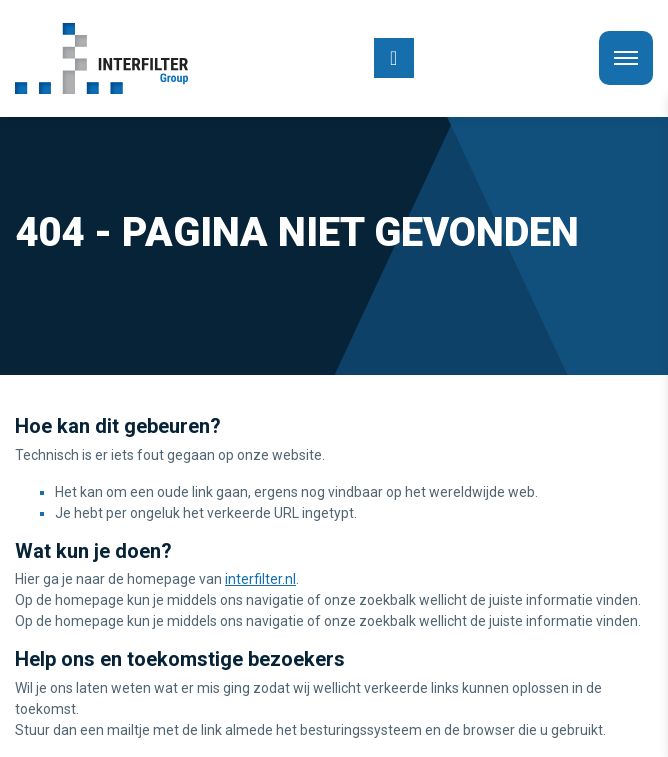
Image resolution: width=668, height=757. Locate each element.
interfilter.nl (260, 579)
